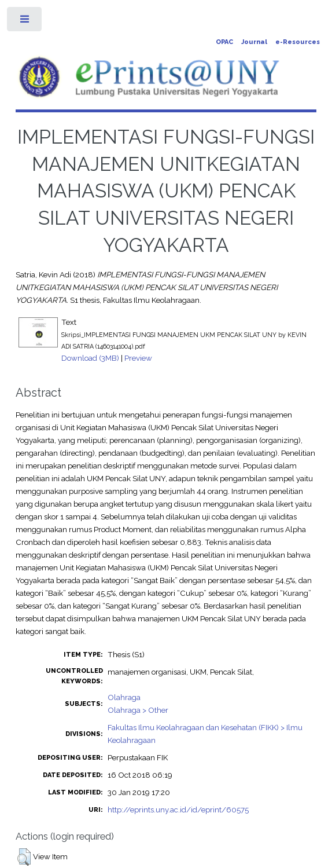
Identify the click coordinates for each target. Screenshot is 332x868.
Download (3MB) (90, 358)
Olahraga (124, 697)
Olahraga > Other (138, 710)
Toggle (25, 22)
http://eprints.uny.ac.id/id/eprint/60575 (178, 810)
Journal (254, 42)
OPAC (224, 42)
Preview (138, 358)
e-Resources (298, 42)
